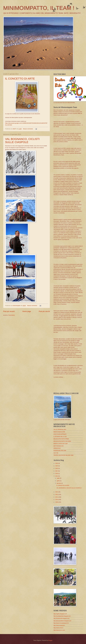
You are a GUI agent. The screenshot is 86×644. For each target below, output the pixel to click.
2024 (57, 466)
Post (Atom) (12, 315)
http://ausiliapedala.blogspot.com (62, 616)
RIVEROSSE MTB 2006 (60, 451)
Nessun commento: (28, 129)
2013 (57, 492)
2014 (57, 476)
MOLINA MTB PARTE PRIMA (61, 439)
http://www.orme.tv (58, 628)
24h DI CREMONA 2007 (60, 429)
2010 (57, 500)
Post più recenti (9, 311)
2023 (57, 468)
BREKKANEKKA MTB (59, 432)
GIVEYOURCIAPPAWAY (60, 434)
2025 (57, 463)
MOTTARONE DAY (59, 446)
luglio (58, 478)
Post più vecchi (44, 311)
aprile (58, 481)
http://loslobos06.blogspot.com (61, 618)
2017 (57, 471)
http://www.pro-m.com (59, 630)
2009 (57, 502)
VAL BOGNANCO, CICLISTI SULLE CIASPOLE (22, 141)
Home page (27, 311)
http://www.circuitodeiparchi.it (61, 623)
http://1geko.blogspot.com (60, 614)
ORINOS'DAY (57, 448)
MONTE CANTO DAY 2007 (61, 444)
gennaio (59, 483)
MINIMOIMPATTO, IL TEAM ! (39, 8)
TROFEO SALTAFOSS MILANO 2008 (63, 455)
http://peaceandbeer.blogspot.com (62, 621)
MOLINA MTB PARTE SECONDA (62, 441)
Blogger (50, 640)
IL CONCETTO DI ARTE (20, 79)
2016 (57, 473)
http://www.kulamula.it (59, 625)
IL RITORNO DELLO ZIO (60, 437)
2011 (57, 497)
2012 (57, 494)
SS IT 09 (56, 453)
